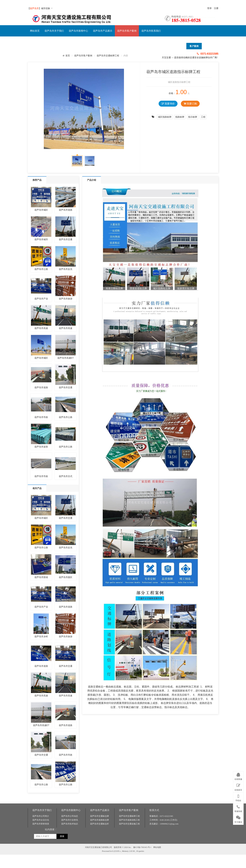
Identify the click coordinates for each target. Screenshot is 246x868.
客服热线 (238, 808)
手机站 (238, 797)
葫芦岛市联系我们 (151, 31)
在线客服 (238, 776)
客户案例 (194, 46)
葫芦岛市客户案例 (127, 31)
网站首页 (35, 31)
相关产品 (37, 488)
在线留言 (238, 787)
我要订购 (190, 104)
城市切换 (47, 8)
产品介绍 (92, 180)
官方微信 (238, 819)
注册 (216, 8)
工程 (203, 117)
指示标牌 (193, 117)
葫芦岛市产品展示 (103, 31)
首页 (68, 56)
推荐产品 (37, 180)
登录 (209, 8)
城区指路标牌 (165, 117)
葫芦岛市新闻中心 (78, 31)
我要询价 (168, 104)
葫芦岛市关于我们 (54, 31)
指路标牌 (180, 117)
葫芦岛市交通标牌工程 (108, 56)
